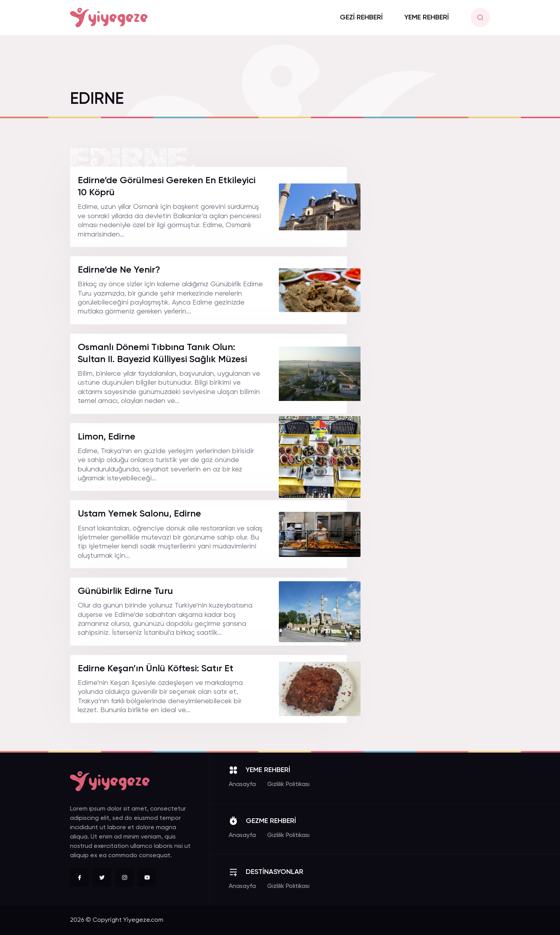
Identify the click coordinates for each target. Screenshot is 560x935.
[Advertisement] (432, 284)
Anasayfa (242, 784)
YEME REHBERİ (427, 18)
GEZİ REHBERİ (361, 18)
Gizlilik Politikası (288, 784)
